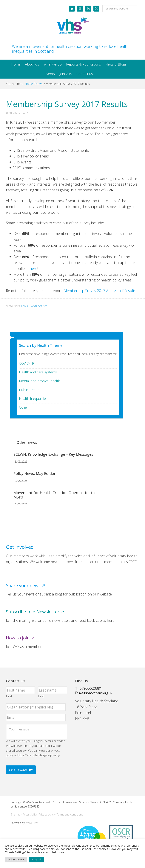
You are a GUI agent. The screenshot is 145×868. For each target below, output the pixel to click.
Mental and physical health (40, 381)
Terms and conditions (70, 814)
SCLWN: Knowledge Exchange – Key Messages (53, 454)
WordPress (32, 823)
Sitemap (16, 814)
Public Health (29, 390)
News (24, 306)
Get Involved (20, 547)
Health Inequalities (33, 399)
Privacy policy (47, 814)
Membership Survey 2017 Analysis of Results (100, 291)
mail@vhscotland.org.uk (96, 693)
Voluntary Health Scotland (72, 26)
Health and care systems (38, 372)
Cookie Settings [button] (16, 859)
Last (41, 696)
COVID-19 (26, 363)
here (33, 269)
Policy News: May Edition (35, 473)
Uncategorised (38, 306)
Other (24, 407)
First (9, 696)
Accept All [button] (36, 859)
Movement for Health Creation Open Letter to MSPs (54, 495)
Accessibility (30, 814)
